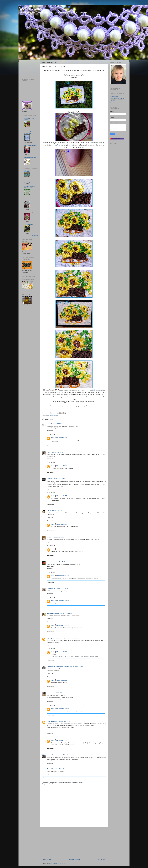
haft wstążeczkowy (52, 416)
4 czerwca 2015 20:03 (63, 524)
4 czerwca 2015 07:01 (58, 537)
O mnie (112, 103)
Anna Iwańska (51, 755)
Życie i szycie (28, 182)
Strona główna (74, 859)
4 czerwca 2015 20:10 (63, 740)
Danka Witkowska (52, 721)
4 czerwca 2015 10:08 (56, 693)
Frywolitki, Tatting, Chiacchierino (29, 187)
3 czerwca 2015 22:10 (63, 437)
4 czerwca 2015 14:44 (64, 721)
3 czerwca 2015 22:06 (57, 452)
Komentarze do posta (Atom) (57, 863)
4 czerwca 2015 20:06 (63, 600)
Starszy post (101, 859)
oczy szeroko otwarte (30, 145)
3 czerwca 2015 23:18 (63, 496)
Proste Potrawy (28, 212)
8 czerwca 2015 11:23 (62, 755)
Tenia (48, 693)
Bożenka (95, 390)
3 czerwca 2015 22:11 (63, 466)
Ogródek (112, 101)
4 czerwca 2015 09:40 (73, 638)
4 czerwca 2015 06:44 (56, 510)
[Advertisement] (74, 843)
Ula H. (48, 452)
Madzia (49, 769)
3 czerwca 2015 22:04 (57, 424)
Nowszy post (47, 859)
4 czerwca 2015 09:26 (66, 613)
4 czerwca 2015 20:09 (63, 708)
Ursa (48, 510)
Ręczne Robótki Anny (30, 158)
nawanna (49, 562)
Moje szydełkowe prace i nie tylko (57, 638)
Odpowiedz (50, 430)
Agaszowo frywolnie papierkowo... (30, 133)
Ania (59, 145)
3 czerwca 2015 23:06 (59, 479)
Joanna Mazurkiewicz (53, 613)
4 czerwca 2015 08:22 (62, 588)
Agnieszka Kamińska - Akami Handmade (59, 666)
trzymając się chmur (30, 170)
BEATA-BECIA (51, 588)
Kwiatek (49, 537)
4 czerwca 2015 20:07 (63, 652)
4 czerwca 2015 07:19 (59, 562)
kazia (53, 437)
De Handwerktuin (29, 224)
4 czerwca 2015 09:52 (77, 666)
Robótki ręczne (30, 9)
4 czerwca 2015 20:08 (63, 680)
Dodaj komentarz (48, 778)
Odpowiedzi (52, 434)
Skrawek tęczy (28, 200)
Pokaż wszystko (35, 236)
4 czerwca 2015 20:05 (63, 549)
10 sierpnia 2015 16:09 (58, 769)
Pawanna (49, 479)
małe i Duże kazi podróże (117, 98)
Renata (49, 424)
